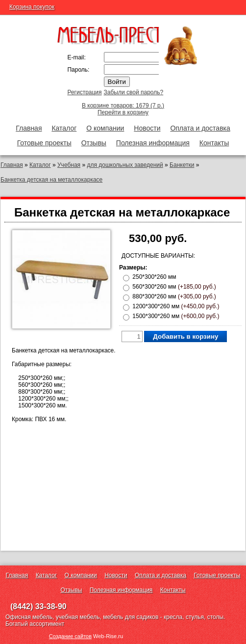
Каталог (64, 128)
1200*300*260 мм (176, 306)
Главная (29, 128)
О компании (105, 128)
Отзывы (94, 143)
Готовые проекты (44, 143)
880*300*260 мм (174, 296)
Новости (147, 128)
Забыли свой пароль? (134, 92)
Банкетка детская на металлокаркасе (51, 180)
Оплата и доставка (200, 128)
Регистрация (84, 92)
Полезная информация (153, 143)
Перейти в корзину (123, 112)
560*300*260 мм (174, 287)
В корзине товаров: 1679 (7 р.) (123, 106)
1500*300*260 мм (176, 316)
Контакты (214, 143)
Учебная (69, 165)
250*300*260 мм (154, 277)
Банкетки (182, 165)
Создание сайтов (70, 636)
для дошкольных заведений (125, 165)
